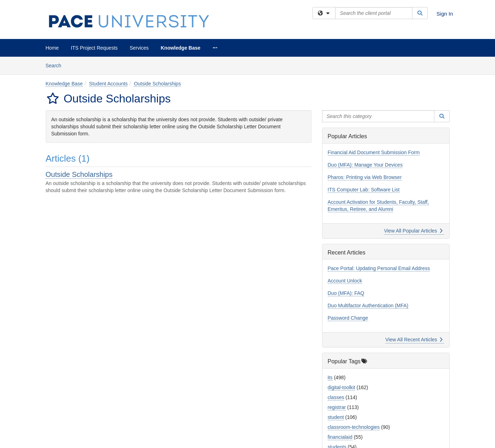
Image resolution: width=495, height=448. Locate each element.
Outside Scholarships (157, 84)
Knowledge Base (181, 48)
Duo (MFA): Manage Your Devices (365, 165)
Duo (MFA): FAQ (346, 293)
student (336, 417)
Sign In (445, 14)
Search (56, 65)
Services (139, 48)
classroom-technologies (354, 427)
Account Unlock (345, 281)
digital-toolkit (342, 387)
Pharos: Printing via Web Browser (365, 177)
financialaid (340, 437)
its (330, 377)
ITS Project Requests (94, 48)
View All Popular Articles (413, 231)
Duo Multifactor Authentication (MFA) (368, 306)
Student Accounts (108, 84)
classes (336, 397)
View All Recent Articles (414, 340)
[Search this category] (378, 116)
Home (52, 48)
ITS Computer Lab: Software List (364, 190)
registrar (337, 407)
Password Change (348, 318)
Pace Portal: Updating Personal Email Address (379, 268)
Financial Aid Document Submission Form (374, 152)
